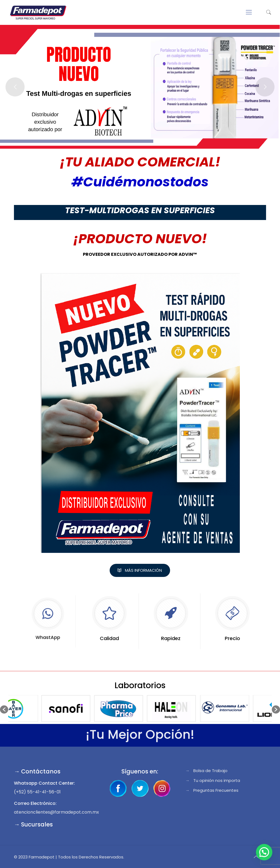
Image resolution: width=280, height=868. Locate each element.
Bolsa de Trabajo (210, 771)
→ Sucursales (33, 824)
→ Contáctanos (37, 771)
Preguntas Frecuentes (216, 790)
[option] (35, 709)
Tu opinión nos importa (217, 780)
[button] (4, 709)
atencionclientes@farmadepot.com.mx (56, 812)
